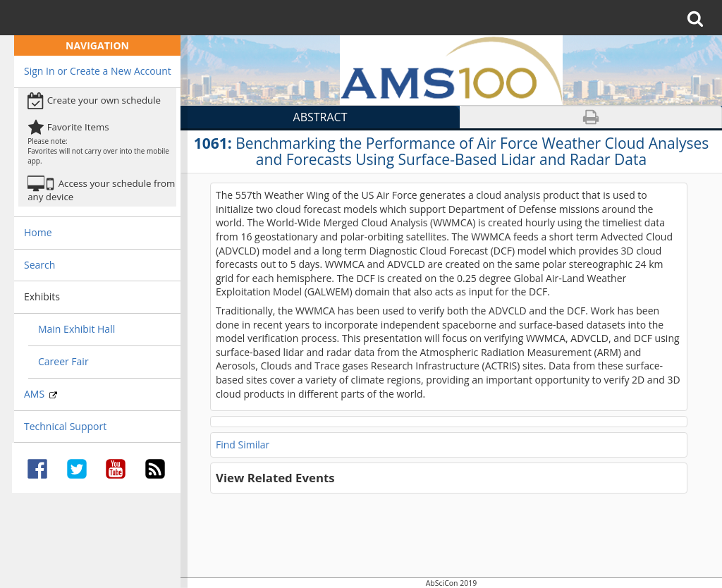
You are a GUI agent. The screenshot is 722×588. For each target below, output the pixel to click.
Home (38, 232)
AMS (41, 394)
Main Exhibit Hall (77, 329)
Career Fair (63, 361)
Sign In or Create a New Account (98, 71)
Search (39, 265)
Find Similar (243, 445)
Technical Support (65, 426)
